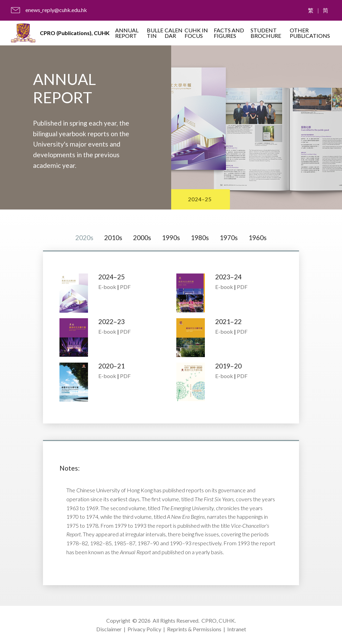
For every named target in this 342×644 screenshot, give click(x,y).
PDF (125, 287)
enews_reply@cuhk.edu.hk (56, 10)
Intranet (237, 629)
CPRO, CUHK (218, 620)
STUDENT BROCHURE (266, 33)
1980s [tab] (200, 238)
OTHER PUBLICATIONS (310, 33)
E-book (107, 287)
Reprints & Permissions (194, 629)
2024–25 (200, 199)
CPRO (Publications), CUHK (75, 33)
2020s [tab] (84, 238)
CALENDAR (174, 33)
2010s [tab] (113, 238)
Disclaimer (109, 629)
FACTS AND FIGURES (229, 33)
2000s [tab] (142, 238)
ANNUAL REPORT (127, 33)
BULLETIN (155, 33)
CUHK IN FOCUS (196, 33)
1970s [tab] (229, 238)
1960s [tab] (258, 238)
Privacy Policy (144, 629)
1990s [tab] (171, 238)
